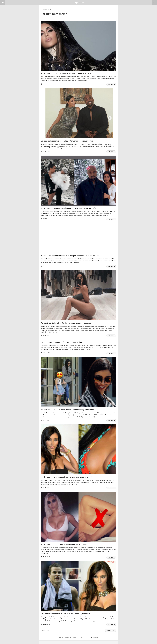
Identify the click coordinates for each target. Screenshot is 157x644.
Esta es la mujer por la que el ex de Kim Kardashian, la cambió (66, 614)
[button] (3, 3)
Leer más (111, 84)
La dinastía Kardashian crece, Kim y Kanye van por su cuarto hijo (67, 141)
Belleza (75, 637)
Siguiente (110, 630)
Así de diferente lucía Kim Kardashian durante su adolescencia (66, 323)
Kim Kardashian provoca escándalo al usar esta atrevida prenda (67, 477)
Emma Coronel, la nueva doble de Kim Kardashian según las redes (67, 410)
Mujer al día (79, 3)
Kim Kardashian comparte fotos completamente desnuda (64, 544)
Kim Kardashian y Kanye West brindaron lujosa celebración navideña (68, 208)
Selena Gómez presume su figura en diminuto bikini (62, 342)
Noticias (60, 637)
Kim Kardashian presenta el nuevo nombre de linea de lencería (66, 73)
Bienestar (68, 637)
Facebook (95, 637)
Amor (81, 637)
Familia (87, 637)
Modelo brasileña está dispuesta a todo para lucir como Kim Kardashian (70, 256)
